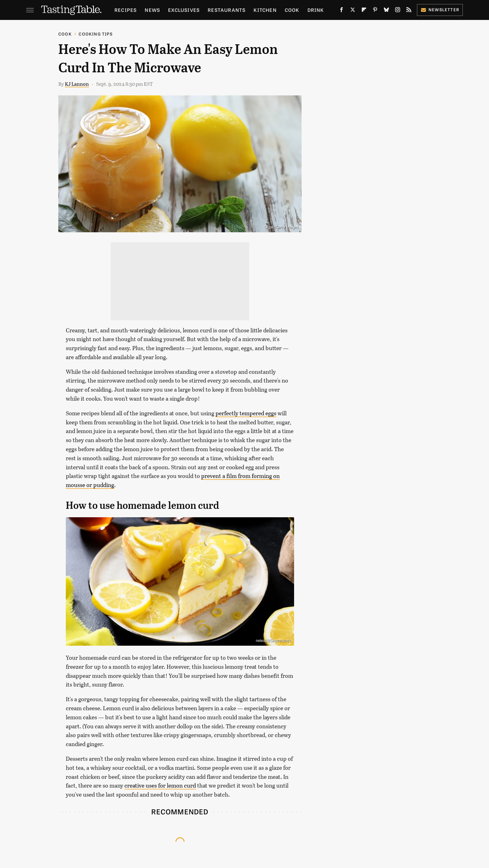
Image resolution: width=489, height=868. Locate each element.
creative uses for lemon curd (160, 785)
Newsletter (440, 10)
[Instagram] (398, 11)
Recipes (126, 10)
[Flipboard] (364, 11)
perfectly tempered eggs (246, 413)
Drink (316, 10)
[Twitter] (353, 11)
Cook (292, 10)
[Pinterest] (375, 11)
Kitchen (265, 10)
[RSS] (409, 11)
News (152, 10)
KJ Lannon (77, 84)
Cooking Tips (95, 34)
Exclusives (184, 10)
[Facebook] (341, 11)
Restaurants (227, 10)
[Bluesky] (386, 11)
